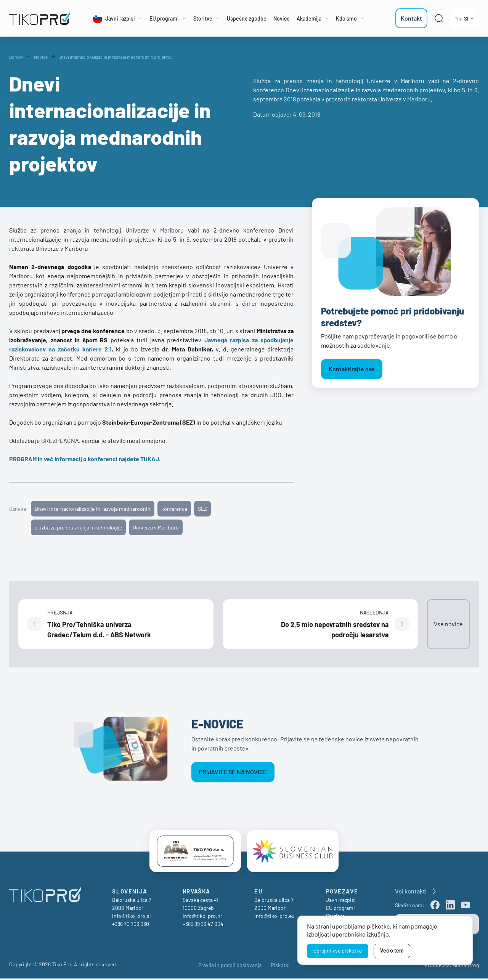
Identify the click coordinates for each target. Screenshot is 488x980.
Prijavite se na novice (233, 772)
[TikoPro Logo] (40, 18)
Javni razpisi (341, 901)
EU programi (340, 909)
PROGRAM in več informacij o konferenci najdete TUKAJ (84, 459)
